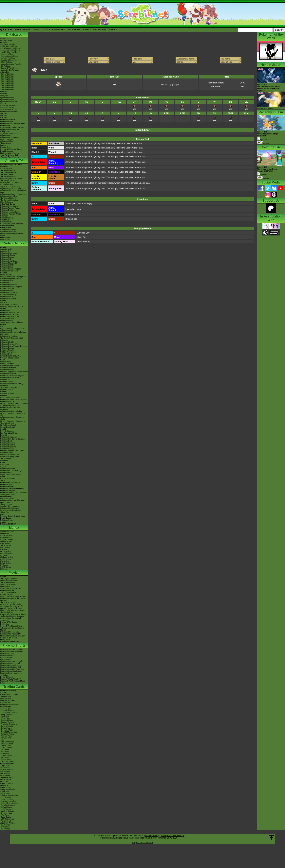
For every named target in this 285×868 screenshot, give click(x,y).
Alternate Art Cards (8, 700)
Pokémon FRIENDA (8, 524)
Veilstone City (83, 241)
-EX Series (4, 758)
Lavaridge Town (73, 209)
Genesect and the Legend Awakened (10, 619)
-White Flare (5, 718)
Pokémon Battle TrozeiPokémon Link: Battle (13, 333)
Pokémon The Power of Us (11, 634)
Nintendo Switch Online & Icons (13, 516)
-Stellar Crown (6, 728)
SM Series (4, 569)
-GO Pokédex (6, 66)
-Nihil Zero (4, 781)
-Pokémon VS (6, 821)
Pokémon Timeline (8, 119)
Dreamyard (71, 203)
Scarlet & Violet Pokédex (94, 29)
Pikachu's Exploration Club (11, 667)
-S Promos (4, 827)
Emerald (4, 435)
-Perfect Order (6, 708)
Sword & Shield (6, 275)
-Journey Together (7, 722)
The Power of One (7, 582)
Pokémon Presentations (10, 137)
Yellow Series (6, 545)
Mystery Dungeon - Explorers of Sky (13, 414)
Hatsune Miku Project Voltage (12, 127)
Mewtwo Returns (7, 586)
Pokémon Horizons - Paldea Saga (14, 194)
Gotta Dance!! (6, 659)
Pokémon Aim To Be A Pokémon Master (13, 191)
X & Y (2, 326)
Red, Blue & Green (8, 478)
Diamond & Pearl (7, 393)
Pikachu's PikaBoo (8, 655)
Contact (36, 29)
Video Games (14, 243)
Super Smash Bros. (8, 494)
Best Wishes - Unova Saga (11, 182)
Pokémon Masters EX (9, 263)
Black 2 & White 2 (7, 364)
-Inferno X (4, 785)
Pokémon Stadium (8, 490)
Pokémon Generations (9, 206)
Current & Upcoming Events (11, 149)
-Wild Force (5, 815)
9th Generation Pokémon (10, 153)
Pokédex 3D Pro (7, 382)
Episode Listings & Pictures (11, 165)
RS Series (4, 549)
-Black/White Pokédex (9, 52)
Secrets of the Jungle (9, 638)
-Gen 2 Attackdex (7, 76)
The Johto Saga (7, 174)
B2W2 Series (5, 563)
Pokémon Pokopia (7, 255)
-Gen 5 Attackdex (7, 82)
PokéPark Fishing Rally (9, 457)
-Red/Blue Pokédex (8, 44)
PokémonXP (5, 125)
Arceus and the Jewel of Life (11, 606)
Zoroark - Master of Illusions (11, 608)
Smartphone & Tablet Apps (11, 510)
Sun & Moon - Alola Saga (10, 186)
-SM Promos (5, 772)
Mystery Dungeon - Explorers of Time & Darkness (13, 422)
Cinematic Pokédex (8, 106)
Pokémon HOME (7, 281)
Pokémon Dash (6, 441)
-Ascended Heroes (8, 710)
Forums (27, 29)
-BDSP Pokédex (7, 62)
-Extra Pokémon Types (9, 694)
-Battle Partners (6, 799)
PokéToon (4, 216)
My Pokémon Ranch (8, 425)
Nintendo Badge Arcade (10, 358)
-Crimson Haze (6, 813)
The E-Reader (6, 459)
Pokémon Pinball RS (8, 447)
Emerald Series (6, 553)
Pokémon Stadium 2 (8, 469)
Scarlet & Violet (6, 249)
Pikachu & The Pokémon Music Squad (13, 682)
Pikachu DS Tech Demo (10, 455)
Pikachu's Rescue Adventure (11, 651)
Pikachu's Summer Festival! (11, 661)
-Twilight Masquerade (9, 732)
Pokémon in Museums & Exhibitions (10, 130)
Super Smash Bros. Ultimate (11, 322)
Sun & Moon (5, 303)
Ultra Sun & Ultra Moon (9, 304)
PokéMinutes (5, 220)
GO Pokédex (74, 29)
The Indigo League (8, 170)
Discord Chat (5, 147)
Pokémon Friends (7, 257)
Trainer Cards (6, 696)
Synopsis (262, 175)
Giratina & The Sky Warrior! (11, 604)
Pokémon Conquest (8, 374)
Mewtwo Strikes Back (9, 581)
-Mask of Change (7, 811)
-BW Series (5, 754)
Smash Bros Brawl (8, 427)
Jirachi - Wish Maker (8, 592)
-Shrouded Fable (7, 730)
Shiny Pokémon (6, 202)
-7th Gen (4, 117)
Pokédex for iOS (7, 390)
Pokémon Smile (6, 291)
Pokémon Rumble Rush (10, 314)
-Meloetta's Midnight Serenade (12, 616)
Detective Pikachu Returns (11, 269)
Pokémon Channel (8, 443)
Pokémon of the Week (9, 112)
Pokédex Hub (59, 29)
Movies (14, 573)
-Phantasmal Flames (8, 712)
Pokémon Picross (7, 348)
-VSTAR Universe (7, 819)
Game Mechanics (7, 108)
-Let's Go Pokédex (8, 58)
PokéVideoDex (6, 222)
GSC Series (5, 547)
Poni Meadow (72, 215)
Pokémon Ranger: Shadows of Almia (12, 418)
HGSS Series (6, 559)
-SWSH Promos (7, 770)
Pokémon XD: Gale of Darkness (13, 439)
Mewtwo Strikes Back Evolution (13, 636)
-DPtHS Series (6, 756)
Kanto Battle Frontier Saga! (11, 178)
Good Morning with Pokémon (12, 224)
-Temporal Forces (7, 734)
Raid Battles (5, 702)
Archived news (6, 40)
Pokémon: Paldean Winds (10, 214)
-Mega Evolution (7, 714)
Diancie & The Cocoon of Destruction (10, 623)
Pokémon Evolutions (8, 210)
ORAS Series (6, 567)
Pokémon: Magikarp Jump (11, 312)
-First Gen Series (7, 762)
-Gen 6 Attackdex (7, 84)
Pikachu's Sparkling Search (11, 671)
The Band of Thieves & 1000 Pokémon (11, 339)
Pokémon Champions (9, 253)
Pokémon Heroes (7, 590)
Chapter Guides (6, 539)
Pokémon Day (6, 135)
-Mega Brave (5, 787)
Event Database (7, 151)
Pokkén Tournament (8, 352)
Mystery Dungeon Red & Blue (12, 451)
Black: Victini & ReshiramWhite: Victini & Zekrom (13, 611)
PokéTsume (5, 240)
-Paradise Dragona (8, 805)
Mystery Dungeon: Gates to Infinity (14, 372)
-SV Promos (5, 768)
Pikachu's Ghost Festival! (10, 663)
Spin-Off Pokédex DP (9, 100)
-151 (2, 740)
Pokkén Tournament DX (10, 316)
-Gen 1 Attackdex (7, 74)
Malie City (82, 237)
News (2, 38)
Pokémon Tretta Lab (8, 368)
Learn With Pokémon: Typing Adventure (12, 385)
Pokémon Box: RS (8, 445)
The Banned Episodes (9, 200)
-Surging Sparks (7, 726)
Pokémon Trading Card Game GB (14, 492)
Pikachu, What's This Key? (11, 679)
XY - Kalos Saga (7, 184)
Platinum (4, 395)
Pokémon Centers (7, 121)
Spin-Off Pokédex (7, 98)
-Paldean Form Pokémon (10, 157)
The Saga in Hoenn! (8, 176)
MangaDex (5, 533)
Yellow (3, 480)
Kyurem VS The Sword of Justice (13, 614)
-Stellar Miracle (6, 807)
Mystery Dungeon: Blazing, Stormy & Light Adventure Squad (14, 404)
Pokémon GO (6, 259)
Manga (14, 528)
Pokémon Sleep (7, 267)
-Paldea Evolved (7, 744)
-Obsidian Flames (7, 742)
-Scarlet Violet (6, 746)
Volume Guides (6, 541)
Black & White (6, 362)
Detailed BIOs (6, 537)
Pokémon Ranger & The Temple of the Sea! (14, 599)
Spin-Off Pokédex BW (9, 102)
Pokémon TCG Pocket (9, 271)
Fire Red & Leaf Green (9, 433)
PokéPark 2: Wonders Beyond (12, 376)
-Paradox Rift (5, 738)
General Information (8, 531)
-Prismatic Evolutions (9, 724)
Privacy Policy (152, 835)
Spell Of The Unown (8, 584)
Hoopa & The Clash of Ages (11, 626)
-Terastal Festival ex (8, 801)
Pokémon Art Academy (9, 336)
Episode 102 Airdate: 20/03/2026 (267, 169)
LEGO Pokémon (7, 139)
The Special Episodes (9, 198)
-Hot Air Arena (6, 797)
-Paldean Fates (6, 736)
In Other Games (7, 502)
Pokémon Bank (6, 330)
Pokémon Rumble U (8, 370)
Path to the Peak (7, 218)
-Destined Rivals (7, 720)
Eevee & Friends (7, 677)
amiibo (3, 514)
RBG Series (5, 543)
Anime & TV (14, 161)
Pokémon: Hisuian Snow (10, 212)
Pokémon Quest (7, 320)
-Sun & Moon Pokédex (9, 56)
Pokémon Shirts (7, 141)
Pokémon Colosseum (9, 437)
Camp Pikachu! (6, 657)
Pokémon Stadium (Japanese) (12, 488)
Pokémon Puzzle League (10, 482)
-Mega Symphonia (7, 789)
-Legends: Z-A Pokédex (9, 70)
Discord (46, 29)
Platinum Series (6, 557)
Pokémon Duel (6, 354)
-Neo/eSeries (5, 760)
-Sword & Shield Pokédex (10, 60)
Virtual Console (6, 504)
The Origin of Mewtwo (9, 579)
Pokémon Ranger (7, 449)
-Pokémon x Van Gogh (9, 133)
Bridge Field (71, 219)
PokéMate (4, 461)
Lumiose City (83, 233)
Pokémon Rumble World (10, 344)
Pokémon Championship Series (13, 123)
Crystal (3, 467)
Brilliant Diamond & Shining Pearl (13, 277)
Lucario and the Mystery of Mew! (13, 596)
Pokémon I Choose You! (10, 632)
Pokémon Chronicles (8, 196)
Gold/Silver (5, 465)
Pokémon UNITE (7, 265)
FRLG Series (5, 551)
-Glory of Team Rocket (9, 795)
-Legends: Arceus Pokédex (11, 64)
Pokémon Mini (6, 473)
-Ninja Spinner (6, 779)
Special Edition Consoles (10, 506)
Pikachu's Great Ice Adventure (12, 669)
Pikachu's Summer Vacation (11, 649)
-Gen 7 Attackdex (7, 86)
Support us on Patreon (142, 842)
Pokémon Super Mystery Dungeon (14, 346)
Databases (14, 35)
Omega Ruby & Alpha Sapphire (13, 328)
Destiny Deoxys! (7, 594)
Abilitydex (4, 96)
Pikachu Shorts (14, 645)
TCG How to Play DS (9, 388)
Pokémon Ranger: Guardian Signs (14, 399)
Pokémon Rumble (7, 401)
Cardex (3, 104)
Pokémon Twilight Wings (10, 208)
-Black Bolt (4, 716)
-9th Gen (4, 113)
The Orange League (8, 172)
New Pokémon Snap (8, 295)
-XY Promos (5, 773)
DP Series (4, 555)
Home (18, 29)
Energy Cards (6, 698)
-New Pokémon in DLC (9, 155)
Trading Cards (14, 687)
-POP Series (5, 775)
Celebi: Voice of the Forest (11, 588)
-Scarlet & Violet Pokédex (10, 68)
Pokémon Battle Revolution (11, 411)
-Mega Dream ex (7, 783)
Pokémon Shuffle (7, 342)
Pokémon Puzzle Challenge (11, 471)
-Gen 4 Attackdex (7, 80)
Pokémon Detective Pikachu (11, 642)
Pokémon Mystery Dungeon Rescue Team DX (11, 288)
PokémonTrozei (6, 453)
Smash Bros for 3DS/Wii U (11, 356)
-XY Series (4, 752)
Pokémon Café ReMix (9, 261)
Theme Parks (6, 143)
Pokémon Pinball (7, 486)
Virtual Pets (5, 512)
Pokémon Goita (6, 520)
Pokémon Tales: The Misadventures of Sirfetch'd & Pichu (12, 234)
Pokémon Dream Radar (10, 366)
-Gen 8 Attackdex (7, 88)
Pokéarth (113, 29)
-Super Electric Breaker (9, 803)
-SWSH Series (6, 748)
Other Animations (7, 226)
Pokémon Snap (6, 484)
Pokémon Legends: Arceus (11, 279)
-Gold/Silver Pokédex (9, 46)
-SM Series (5, 750)
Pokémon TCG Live (8, 299)
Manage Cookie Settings (173, 835)
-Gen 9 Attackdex (7, 90)
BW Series (4, 561)
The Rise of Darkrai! (8, 602)
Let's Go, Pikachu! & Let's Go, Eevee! (12, 307)
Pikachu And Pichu (8, 653)
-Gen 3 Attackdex (7, 78)
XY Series (4, 565)
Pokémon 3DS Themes (9, 508)
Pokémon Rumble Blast (9, 378)
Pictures (263, 144)
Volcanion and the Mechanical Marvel (12, 629)
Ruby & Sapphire (7, 431)
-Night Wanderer (7, 809)
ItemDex (4, 92)
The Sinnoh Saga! (7, 180)
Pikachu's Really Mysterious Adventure (11, 674)
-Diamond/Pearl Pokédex (10, 50)
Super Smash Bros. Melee (11, 475)
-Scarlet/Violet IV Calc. (9, 110)
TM (115, 85)
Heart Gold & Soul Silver (10, 397)
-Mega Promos (6, 766)
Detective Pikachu (7, 318)
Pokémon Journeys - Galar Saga (13, 188)
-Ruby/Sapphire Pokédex (10, 48)
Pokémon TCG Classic (9, 704)
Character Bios (6, 168)
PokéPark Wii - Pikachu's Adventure (10, 408)
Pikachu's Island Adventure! (11, 665)
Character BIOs (6, 535)
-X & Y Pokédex (6, 54)
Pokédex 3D (5, 380)
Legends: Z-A (6, 251)
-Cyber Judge (6, 817)
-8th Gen (4, 115)
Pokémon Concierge (8, 230)
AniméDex (4, 166)
